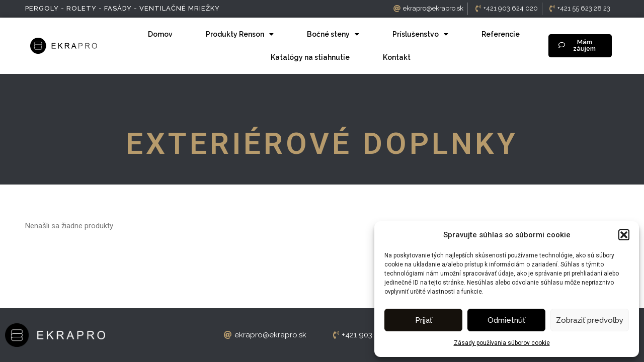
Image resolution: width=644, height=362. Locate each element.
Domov (160, 34)
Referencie (501, 34)
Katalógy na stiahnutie (310, 57)
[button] (624, 235)
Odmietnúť (506, 320)
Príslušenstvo (420, 34)
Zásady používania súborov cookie (502, 343)
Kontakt (397, 57)
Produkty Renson (240, 34)
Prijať (424, 320)
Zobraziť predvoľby (590, 320)
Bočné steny (333, 34)
